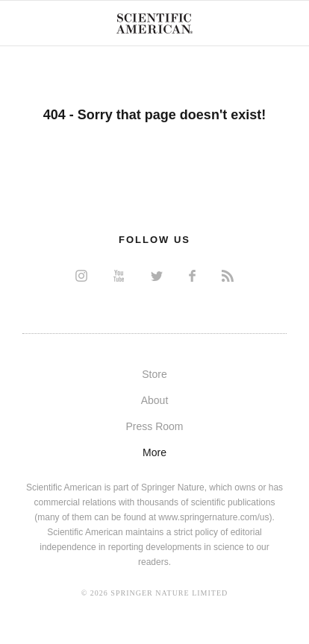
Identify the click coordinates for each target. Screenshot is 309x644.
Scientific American (154, 23)
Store (154, 374)
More (154, 452)
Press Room (154, 426)
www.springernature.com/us (213, 517)
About (155, 400)
